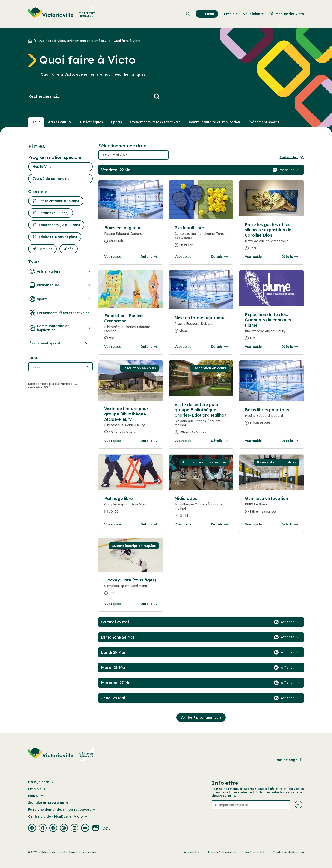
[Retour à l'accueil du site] (31, 41)
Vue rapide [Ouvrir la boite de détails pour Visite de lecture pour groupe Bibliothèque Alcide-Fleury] (113, 441)
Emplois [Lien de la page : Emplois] (37, 789)
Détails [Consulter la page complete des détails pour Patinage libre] (149, 524)
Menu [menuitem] (207, 14)
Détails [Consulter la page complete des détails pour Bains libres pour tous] (290, 441)
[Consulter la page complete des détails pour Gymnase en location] (271, 507)
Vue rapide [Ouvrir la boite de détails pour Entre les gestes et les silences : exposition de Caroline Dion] (253, 257)
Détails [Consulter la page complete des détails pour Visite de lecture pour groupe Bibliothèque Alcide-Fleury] (149, 441)
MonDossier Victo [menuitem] (287, 14)
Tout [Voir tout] (36, 122)
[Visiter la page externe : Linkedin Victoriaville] (74, 828)
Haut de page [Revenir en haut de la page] (288, 760)
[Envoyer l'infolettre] (299, 805)
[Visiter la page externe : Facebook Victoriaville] (32, 828)
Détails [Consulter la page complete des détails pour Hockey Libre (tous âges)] (149, 604)
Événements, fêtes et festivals (60, 313)
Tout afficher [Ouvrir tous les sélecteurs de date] (292, 157)
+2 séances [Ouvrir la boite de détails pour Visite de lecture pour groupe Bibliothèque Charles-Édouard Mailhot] (198, 432)
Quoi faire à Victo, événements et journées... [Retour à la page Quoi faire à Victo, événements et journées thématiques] (72, 41)
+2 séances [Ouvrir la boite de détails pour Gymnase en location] (268, 511)
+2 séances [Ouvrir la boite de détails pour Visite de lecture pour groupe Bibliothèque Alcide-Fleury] (128, 432)
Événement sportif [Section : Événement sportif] (264, 122)
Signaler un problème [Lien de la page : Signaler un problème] (49, 803)
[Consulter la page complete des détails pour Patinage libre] (131, 507)
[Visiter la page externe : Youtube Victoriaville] (85, 828)
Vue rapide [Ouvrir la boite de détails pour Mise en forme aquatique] (183, 347)
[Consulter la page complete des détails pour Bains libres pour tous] (271, 418)
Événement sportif (59, 343)
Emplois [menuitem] (231, 14)
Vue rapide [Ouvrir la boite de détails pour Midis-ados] (183, 524)
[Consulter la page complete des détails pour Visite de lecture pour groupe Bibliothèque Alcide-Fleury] (131, 422)
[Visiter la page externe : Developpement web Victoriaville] (106, 828)
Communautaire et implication (60, 328)
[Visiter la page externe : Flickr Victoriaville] (96, 828)
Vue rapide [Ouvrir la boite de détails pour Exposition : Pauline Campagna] (113, 347)
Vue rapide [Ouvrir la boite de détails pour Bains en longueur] (113, 257)
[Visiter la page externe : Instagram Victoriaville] (64, 828)
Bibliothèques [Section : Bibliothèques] (92, 122)
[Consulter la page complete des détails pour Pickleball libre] (201, 238)
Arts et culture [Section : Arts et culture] (60, 122)
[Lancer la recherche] (157, 97)
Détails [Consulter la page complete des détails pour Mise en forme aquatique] (219, 347)
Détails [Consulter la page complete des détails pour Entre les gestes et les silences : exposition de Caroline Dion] (290, 257)
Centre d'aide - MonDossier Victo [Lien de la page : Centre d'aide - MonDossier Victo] (58, 816)
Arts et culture (60, 271)
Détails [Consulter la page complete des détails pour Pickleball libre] (219, 257)
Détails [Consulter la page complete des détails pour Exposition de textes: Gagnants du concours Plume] (290, 347)
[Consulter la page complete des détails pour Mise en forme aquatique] (201, 326)
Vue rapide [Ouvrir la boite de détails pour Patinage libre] (113, 524)
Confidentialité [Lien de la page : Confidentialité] (254, 852)
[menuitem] (61, 14)
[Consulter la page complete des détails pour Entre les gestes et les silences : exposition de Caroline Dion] (271, 238)
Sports (60, 299)
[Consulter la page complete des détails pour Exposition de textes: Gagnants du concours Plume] (271, 328)
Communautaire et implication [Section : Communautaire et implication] (214, 122)
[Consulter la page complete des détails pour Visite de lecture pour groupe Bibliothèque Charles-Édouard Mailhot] (201, 420)
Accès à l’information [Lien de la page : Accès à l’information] (222, 852)
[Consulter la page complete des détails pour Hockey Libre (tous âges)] (131, 588)
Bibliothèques (60, 285)
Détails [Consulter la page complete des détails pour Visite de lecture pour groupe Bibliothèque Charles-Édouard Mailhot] (219, 441)
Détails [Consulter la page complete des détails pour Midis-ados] (219, 524)
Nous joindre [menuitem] (253, 14)
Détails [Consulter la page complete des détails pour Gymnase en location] (290, 524)
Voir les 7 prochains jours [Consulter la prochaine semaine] (201, 717)
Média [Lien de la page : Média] (36, 796)
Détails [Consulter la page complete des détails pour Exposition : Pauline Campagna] (149, 347)
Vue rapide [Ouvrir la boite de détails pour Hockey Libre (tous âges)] (113, 604)
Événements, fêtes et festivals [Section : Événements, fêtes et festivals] (155, 122)
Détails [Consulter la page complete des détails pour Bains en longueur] (149, 257)
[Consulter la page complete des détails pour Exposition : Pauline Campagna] (131, 329)
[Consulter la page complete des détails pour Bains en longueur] (131, 236)
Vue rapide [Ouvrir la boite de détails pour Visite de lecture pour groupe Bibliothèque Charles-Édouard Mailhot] (183, 441)
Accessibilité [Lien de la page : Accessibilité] (191, 852)
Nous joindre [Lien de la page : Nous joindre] (41, 782)
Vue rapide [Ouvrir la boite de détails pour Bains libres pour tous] (253, 441)
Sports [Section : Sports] (116, 122)
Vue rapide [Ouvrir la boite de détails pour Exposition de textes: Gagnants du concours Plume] (253, 347)
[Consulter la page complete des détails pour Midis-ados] (201, 509)
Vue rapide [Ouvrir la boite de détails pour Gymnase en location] (253, 524)
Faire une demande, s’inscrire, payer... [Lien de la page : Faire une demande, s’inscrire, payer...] (62, 810)
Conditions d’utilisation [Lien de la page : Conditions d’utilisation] (288, 852)
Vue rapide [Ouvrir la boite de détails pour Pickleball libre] (183, 257)
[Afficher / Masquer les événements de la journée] (290, 170)
